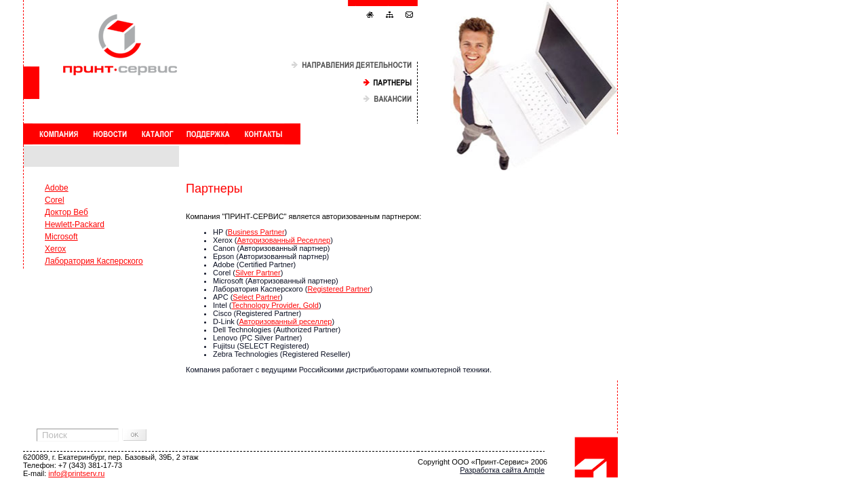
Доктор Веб (66, 212)
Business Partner (256, 232)
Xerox (55, 249)
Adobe (57, 188)
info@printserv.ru (76, 473)
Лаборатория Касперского (94, 261)
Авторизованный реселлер (286, 321)
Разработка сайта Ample (502, 470)
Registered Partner (338, 289)
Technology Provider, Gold (275, 305)
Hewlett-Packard (75, 224)
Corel (55, 200)
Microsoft (61, 237)
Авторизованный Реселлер (283, 240)
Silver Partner (258, 273)
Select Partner (256, 297)
